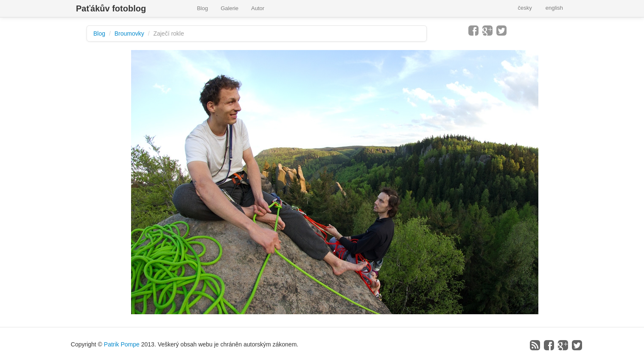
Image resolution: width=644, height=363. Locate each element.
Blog (202, 8)
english (554, 8)
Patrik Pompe (122, 344)
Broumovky (129, 34)
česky (525, 8)
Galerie (230, 8)
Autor (258, 8)
